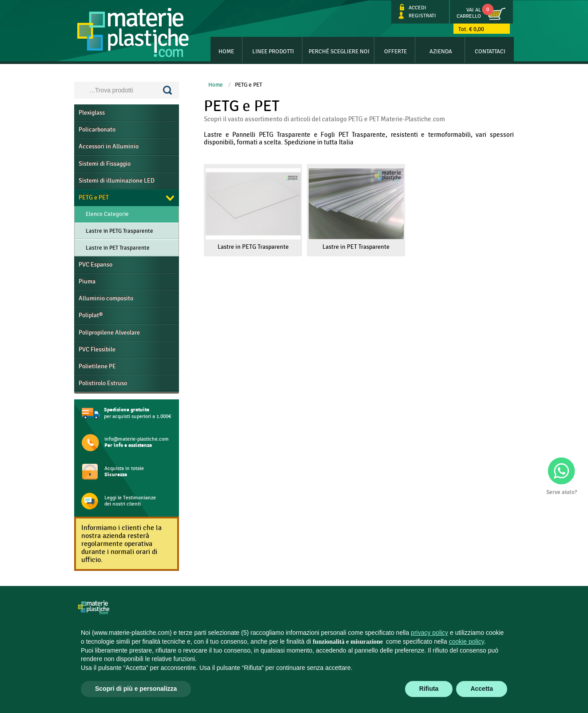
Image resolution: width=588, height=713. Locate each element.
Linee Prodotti (273, 52)
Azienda (441, 52)
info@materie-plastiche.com (137, 442)
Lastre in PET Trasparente (118, 248)
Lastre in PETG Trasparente (119, 231)
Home (226, 52)
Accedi (412, 8)
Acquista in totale (124, 472)
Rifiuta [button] (429, 689)
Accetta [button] (482, 689)
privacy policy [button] (429, 633)
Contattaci (490, 52)
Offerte (395, 52)
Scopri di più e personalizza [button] (136, 689)
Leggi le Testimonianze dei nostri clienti (130, 501)
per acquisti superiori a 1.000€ (138, 413)
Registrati (417, 16)
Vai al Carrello (469, 13)
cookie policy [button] (467, 641)
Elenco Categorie (107, 214)
